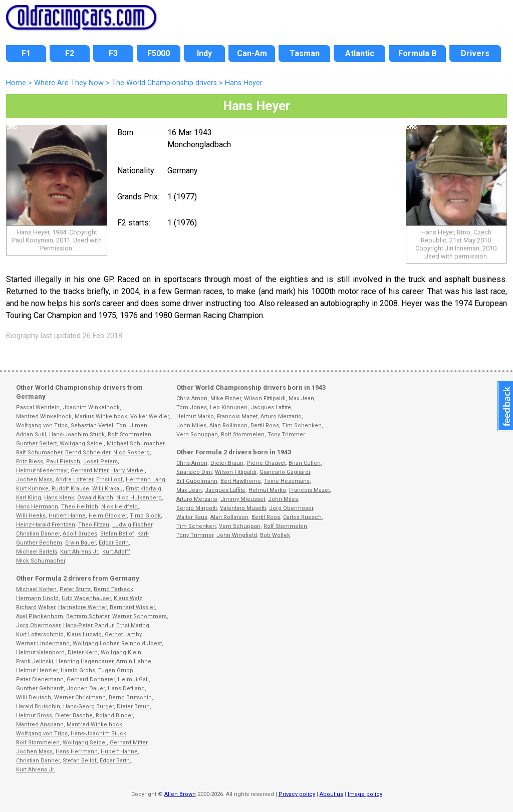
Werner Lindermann (43, 643)
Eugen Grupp (116, 670)
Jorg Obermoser (38, 625)
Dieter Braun (133, 707)
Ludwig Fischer (132, 525)
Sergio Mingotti (197, 508)
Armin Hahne (134, 661)
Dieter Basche (74, 716)
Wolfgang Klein (121, 652)
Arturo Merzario (281, 417)
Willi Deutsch (34, 698)
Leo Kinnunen (229, 408)
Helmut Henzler (37, 670)
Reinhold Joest (142, 643)
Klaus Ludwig (84, 634)
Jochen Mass (34, 480)
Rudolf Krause (70, 489)
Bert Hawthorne (241, 481)
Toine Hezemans (287, 481)
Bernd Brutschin (130, 698)
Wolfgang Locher (95, 643)
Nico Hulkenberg (139, 498)
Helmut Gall (133, 680)
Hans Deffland (126, 689)
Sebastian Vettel (92, 426)
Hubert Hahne (67, 516)
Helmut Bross (34, 716)
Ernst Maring (133, 625)
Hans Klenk (59, 498)
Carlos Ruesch (302, 517)
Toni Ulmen (132, 426)
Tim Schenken (302, 426)
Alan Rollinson (228, 426)
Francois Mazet (237, 417)
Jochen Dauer (86, 689)
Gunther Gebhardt (40, 689)
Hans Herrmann (37, 507)
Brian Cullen (305, 463)
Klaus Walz (128, 598)
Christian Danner (38, 534)
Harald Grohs (78, 670)
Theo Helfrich (80, 507)
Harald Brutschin (38, 707)
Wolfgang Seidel (82, 444)
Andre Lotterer (74, 480)
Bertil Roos (265, 426)
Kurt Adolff (116, 552)
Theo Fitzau (94, 525)
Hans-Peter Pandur (88, 625)
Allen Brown (180, 794)
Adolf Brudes (80, 534)
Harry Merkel (128, 471)
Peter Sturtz (75, 589)
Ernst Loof (109, 480)
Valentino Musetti (243, 508)
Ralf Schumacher (39, 453)
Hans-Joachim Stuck (77, 435)
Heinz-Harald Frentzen (46, 525)
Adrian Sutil (31, 435)
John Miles (191, 426)
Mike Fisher (226, 398)
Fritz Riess (30, 462)
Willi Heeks (31, 516)
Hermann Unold (37, 598)
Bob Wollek (275, 535)
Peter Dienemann (40, 680)
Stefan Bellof (117, 534)
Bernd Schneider (88, 453)
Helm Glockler (108, 516)
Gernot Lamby (123, 634)
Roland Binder (114, 716)
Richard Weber (36, 607)
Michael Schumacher (136, 444)
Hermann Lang (146, 480)
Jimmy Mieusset (243, 499)
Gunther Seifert (36, 444)
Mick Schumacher (41, 561)
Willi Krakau (107, 489)
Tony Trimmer (286, 435)
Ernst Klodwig (144, 489)
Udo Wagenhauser (86, 598)
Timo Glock (145, 516)
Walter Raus (192, 517)
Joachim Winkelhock (91, 408)
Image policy (365, 794)
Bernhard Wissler (132, 607)
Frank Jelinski (35, 661)
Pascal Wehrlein (38, 408)
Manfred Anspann (40, 725)
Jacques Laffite (271, 408)
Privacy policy (297, 794)
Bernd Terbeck (113, 589)
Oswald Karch (95, 498)
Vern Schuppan (197, 435)
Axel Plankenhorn (40, 616)
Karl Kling (29, 498)
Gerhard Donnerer (91, 680)
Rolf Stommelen (130, 435)
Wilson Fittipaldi (265, 398)
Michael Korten (36, 589)
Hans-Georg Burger (88, 707)
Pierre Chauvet (266, 463)
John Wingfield (237, 535)
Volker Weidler (150, 417)
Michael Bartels (37, 552)
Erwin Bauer (80, 543)
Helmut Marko (195, 417)
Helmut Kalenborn (40, 652)
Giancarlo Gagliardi (285, 472)
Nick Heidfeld (119, 507)
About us (331, 794)
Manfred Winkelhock (44, 417)
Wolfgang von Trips (42, 426)
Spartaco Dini (194, 472)
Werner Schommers (140, 616)
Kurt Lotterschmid (40, 634)
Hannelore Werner (82, 607)
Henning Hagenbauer (85, 661)
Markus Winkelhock (101, 417)
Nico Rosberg (132, 453)
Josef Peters (100, 462)
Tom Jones (192, 408)
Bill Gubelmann (197, 481)
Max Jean (301, 398)
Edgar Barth (114, 543)
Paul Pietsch (63, 462)
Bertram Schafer (88, 616)
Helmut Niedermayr (42, 471)
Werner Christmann (80, 698)
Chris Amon (192, 398)
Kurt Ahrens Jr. (80, 552)
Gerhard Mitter (89, 471)
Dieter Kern (83, 652)
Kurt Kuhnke (32, 489)
